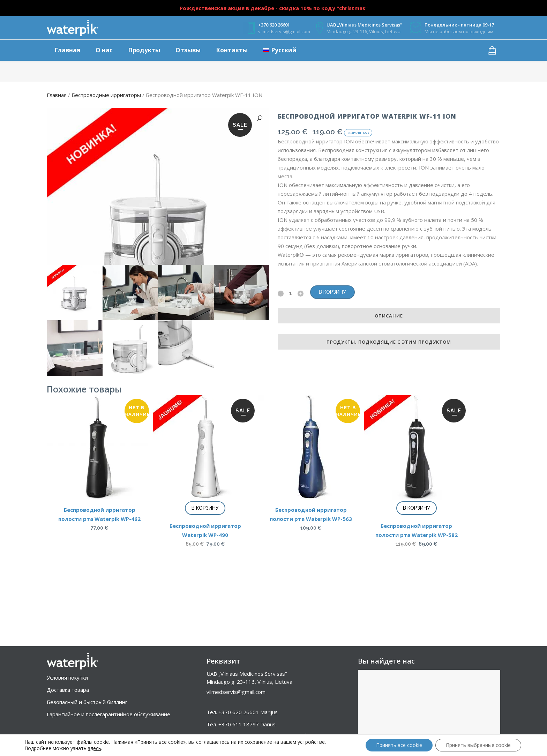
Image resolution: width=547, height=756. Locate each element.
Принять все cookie (399, 745)
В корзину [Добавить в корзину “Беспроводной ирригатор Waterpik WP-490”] (205, 574)
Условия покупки (67, 678)
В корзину (332, 292)
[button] (256, 118)
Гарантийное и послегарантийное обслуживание (108, 714)
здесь (95, 748)
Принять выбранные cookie (478, 745)
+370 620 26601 (239, 712)
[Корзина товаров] (494, 51)
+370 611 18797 (239, 724)
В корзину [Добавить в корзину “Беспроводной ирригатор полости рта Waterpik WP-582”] (417, 574)
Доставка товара (68, 690)
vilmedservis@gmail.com (236, 692)
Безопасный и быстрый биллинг (87, 702)
